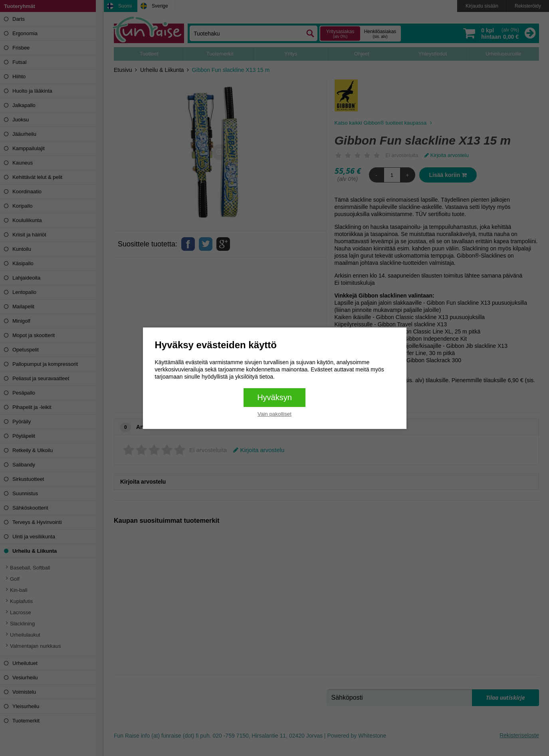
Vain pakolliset (274, 414)
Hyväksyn (274, 397)
